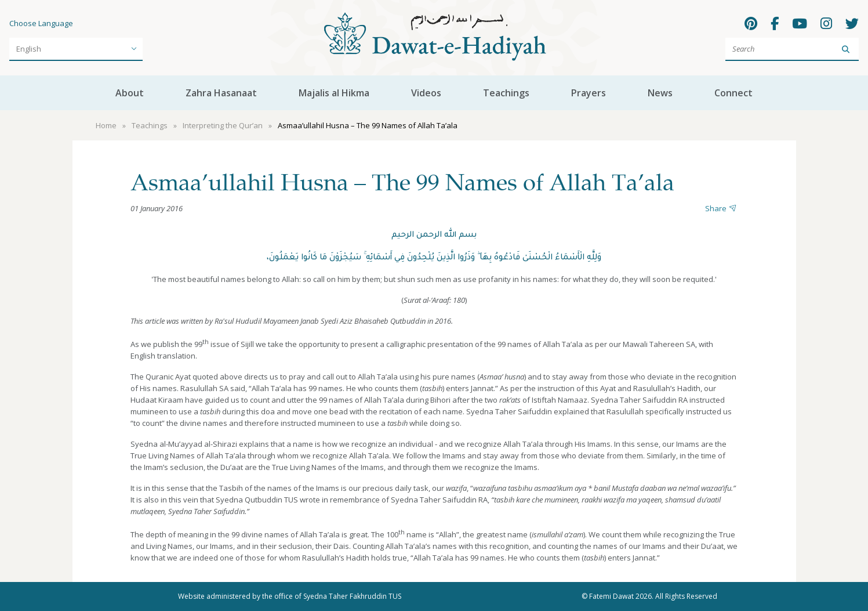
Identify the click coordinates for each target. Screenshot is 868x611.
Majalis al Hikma (334, 93)
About (130, 93)
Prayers (589, 93)
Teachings (506, 93)
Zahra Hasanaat (221, 93)
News (660, 93)
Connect (733, 93)
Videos (426, 93)
